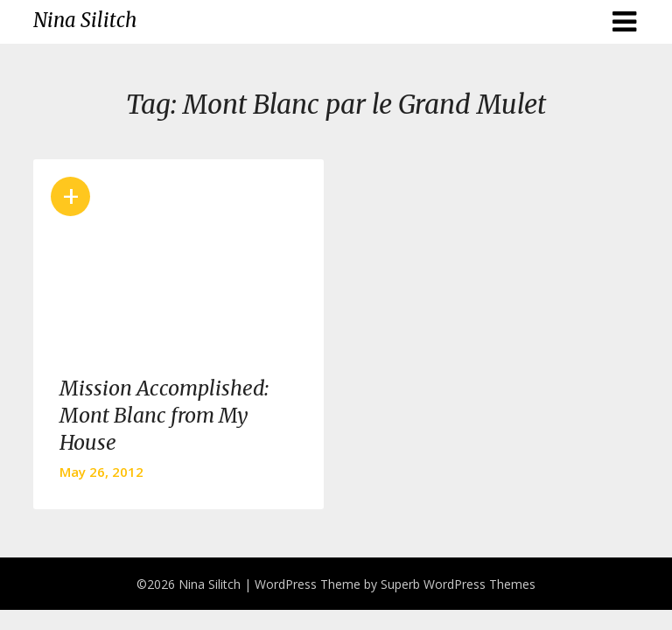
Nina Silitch (85, 20)
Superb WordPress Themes (458, 584)
